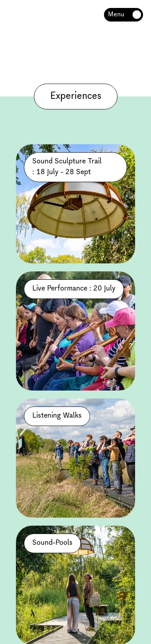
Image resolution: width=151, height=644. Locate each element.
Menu (116, 15)
